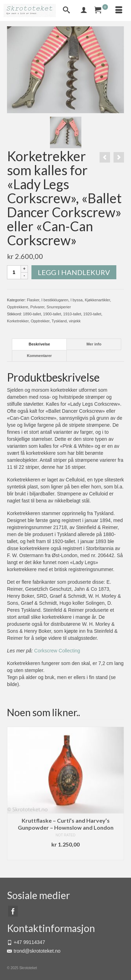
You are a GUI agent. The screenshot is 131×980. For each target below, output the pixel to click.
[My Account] (84, 11)
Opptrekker (40, 321)
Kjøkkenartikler (97, 300)
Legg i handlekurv (74, 272)
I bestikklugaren (55, 300)
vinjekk (75, 321)
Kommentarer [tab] (39, 356)
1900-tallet (52, 314)
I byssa (77, 300)
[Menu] (119, 11)
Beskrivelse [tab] (39, 344)
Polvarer (37, 307)
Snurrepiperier (59, 307)
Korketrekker (18, 321)
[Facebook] (13, 911)
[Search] (66, 11)
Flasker (33, 300)
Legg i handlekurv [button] (66, 855)
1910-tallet (72, 314)
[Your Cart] (101, 11)
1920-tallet (92, 314)
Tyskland (59, 321)
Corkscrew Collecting (57, 651)
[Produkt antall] (14, 272)
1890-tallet (32, 314)
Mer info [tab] (94, 344)
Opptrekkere (18, 307)
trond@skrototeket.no (34, 951)
